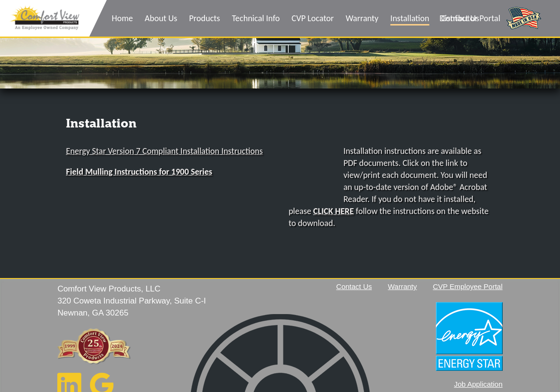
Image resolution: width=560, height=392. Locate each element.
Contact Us (354, 286)
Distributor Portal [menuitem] (470, 18)
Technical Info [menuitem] (256, 18)
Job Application (478, 384)
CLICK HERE (333, 211)
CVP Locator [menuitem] (313, 18)
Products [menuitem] (204, 18)
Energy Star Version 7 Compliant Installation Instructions (164, 151)
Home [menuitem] (122, 18)
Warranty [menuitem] (362, 18)
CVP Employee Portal (468, 286)
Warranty (402, 286)
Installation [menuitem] (410, 18)
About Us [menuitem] (161, 18)
